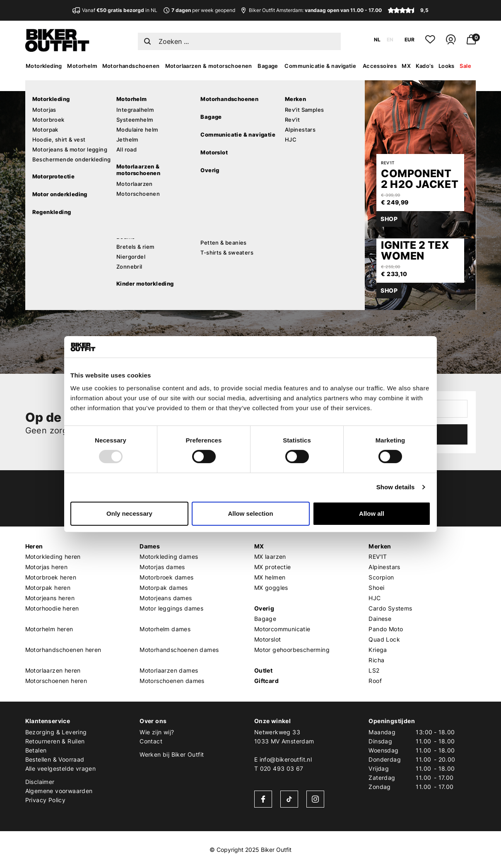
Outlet (263, 670)
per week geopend (199, 10)
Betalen (36, 750)
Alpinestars (384, 567)
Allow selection (250, 513)
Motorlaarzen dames (169, 670)
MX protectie (273, 567)
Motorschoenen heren (56, 681)
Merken (380, 546)
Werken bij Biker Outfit (172, 754)
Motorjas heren (47, 567)
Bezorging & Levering (56, 732)
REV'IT (378, 557)
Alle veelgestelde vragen (61, 768)
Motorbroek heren (51, 577)
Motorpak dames (164, 588)
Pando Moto (386, 629)
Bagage (268, 66)
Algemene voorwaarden (59, 791)
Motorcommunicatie (282, 629)
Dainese (380, 619)
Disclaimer (40, 782)
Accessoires (380, 66)
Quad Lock (384, 639)
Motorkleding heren (53, 557)
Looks (447, 66)
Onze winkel (272, 721)
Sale (465, 66)
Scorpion (381, 577)
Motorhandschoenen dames (179, 650)
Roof (375, 681)
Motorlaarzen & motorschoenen (209, 66)
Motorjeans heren (50, 598)
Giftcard (266, 681)
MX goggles (271, 588)
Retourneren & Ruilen (55, 741)
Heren (34, 546)
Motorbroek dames (166, 577)
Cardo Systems (390, 608)
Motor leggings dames (171, 608)
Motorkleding (44, 66)
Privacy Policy (46, 800)
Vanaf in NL (120, 10)
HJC (375, 598)
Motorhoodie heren (52, 608)
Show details (396, 487)
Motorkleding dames (169, 557)
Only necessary (129, 513)
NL (377, 40)
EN (390, 40)
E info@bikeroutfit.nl (283, 759)
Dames (150, 546)
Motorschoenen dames (172, 681)
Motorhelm (82, 66)
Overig (264, 608)
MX (406, 66)
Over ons (153, 721)
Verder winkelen (100, 274)
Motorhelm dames (165, 629)
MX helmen (270, 577)
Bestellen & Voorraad (55, 759)
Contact (151, 741)
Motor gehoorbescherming (292, 650)
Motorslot (268, 639)
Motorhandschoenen (131, 66)
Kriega (378, 650)
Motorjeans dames (166, 598)
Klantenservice (48, 721)
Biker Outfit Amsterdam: (312, 10)
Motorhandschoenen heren (63, 650)
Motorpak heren (48, 588)
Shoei (376, 588)
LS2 (374, 670)
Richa (376, 660)
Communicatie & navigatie (320, 66)
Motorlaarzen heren (53, 670)
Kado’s (425, 66)
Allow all (372, 513)
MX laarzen (270, 557)
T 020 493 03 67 (279, 768)
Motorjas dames (162, 567)
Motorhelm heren (49, 629)
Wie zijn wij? (157, 732)
